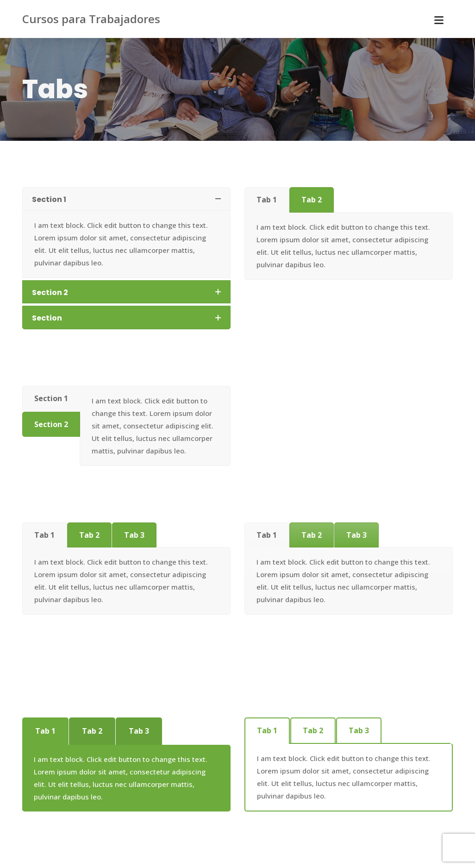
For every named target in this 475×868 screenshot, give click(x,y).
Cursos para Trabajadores (91, 19)
